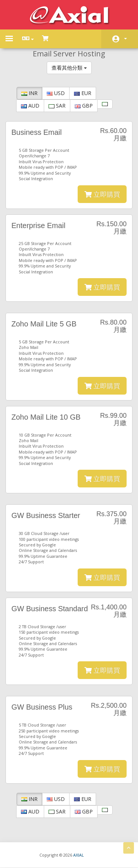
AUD (30, 106)
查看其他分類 (69, 68)
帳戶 (125, 39)
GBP (84, 106)
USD (56, 93)
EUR (83, 93)
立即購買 (102, 194)
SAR (57, 106)
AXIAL (79, 855)
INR (29, 93)
